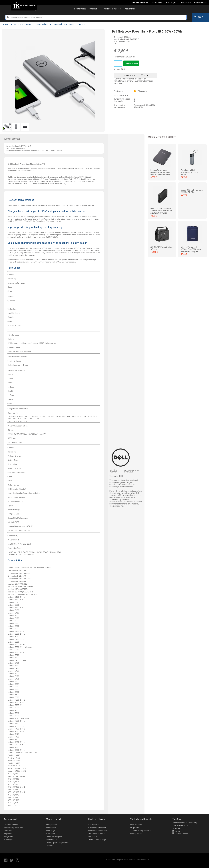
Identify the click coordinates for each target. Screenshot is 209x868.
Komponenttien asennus (97, 831)
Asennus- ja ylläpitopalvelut (141, 831)
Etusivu (5, 24)
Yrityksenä (8, 834)
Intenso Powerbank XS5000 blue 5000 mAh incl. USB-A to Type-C (191, 249)
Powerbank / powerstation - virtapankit (68, 24)
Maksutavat (50, 834)
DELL (116, 44)
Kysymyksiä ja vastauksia (13, 828)
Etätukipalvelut (94, 825)
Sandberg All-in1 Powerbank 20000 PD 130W (190, 172)
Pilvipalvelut (135, 828)
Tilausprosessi (52, 825)
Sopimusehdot (52, 840)
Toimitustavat (51, 828)
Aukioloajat (8, 840)
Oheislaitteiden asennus (97, 834)
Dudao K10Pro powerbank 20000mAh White (192, 191)
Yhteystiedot (9, 837)
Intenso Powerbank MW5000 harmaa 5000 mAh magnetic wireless (160, 172)
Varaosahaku (93, 837)
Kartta (176, 831)
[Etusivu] (24, 5)
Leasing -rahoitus (137, 834)
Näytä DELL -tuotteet (115, 471)
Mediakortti (8, 831)
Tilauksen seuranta (11, 825)
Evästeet (49, 846)
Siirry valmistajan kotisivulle (131, 471)
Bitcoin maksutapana (54, 837)
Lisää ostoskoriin (131, 63)
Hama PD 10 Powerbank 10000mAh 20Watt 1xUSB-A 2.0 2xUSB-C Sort (162, 211)
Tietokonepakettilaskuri (97, 828)
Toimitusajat (51, 831)
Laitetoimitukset (136, 825)
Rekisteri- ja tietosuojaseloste (57, 843)
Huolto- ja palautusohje (97, 840)
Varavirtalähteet (41, 24)
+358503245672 (180, 834)
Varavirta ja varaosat (21, 24)
